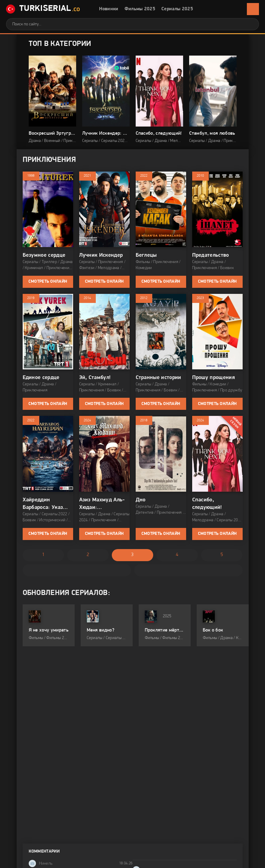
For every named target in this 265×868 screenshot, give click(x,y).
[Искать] (250, 24)
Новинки (109, 9)
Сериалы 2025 (177, 9)
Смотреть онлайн (48, 282)
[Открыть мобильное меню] (253, 9)
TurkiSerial (43, 9)
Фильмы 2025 (140, 9)
